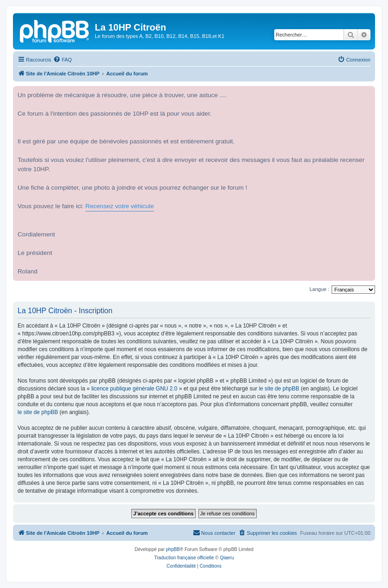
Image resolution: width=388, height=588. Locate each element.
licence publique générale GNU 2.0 (134, 389)
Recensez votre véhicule (120, 206)
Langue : (319, 289)
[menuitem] (62, 60)
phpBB (173, 549)
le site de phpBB (279, 389)
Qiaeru (227, 558)
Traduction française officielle (184, 558)
